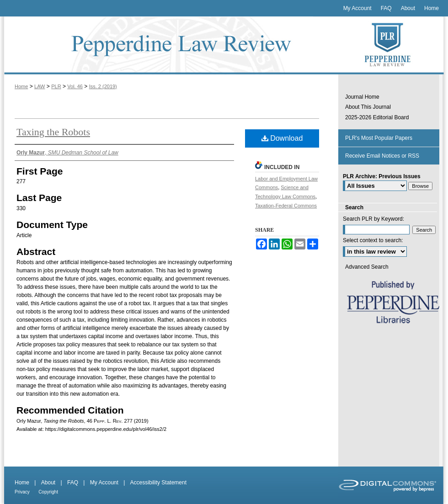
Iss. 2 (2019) (103, 86)
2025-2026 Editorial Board (377, 117)
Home (21, 86)
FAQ (73, 483)
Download (282, 138)
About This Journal (368, 107)
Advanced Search (367, 267)
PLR (56, 86)
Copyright (48, 492)
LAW (40, 86)
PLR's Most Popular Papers (379, 138)
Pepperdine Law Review (169, 45)
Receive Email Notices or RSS (382, 156)
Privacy (22, 492)
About (48, 483)
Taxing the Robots (53, 132)
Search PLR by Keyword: (373, 219)
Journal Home (362, 97)
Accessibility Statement (158, 483)
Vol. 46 (75, 86)
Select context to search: (373, 240)
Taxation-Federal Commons (286, 206)
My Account (104, 483)
